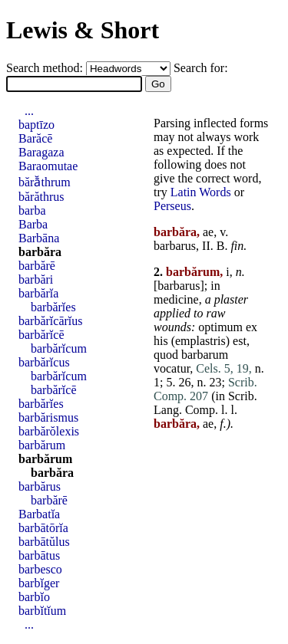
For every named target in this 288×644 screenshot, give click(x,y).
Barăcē (35, 138)
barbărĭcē (41, 335)
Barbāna (39, 238)
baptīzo (36, 125)
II (206, 246)
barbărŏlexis (49, 431)
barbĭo (34, 597)
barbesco (40, 569)
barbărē (37, 266)
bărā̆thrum (45, 182)
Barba (33, 224)
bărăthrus (41, 197)
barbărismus (48, 417)
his (161, 341)
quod (166, 355)
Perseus (172, 206)
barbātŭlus (44, 542)
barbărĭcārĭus (51, 321)
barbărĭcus (44, 362)
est (240, 341)
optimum (220, 327)
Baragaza (41, 152)
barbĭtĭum (42, 611)
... (29, 111)
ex (252, 327)
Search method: (46, 68)
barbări (36, 279)
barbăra (40, 252)
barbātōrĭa (43, 528)
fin (237, 246)
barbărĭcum (59, 348)
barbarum (205, 355)
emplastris (200, 341)
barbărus (40, 486)
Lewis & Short (83, 30)
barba (32, 210)
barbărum (42, 445)
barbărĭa (38, 293)
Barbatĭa (39, 514)
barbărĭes (53, 307)
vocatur (172, 368)
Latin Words (201, 192)
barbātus (39, 555)
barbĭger (39, 583)
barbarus (175, 246)
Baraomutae (48, 166)
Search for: (201, 68)
